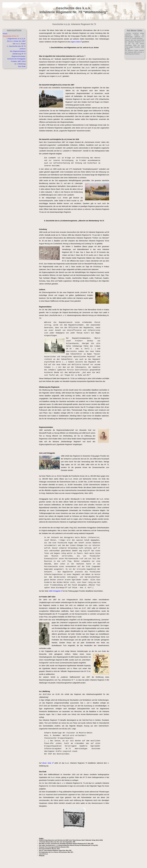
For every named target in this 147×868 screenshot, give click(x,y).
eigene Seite (76, 42)
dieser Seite (48, 763)
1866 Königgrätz (56, 591)
